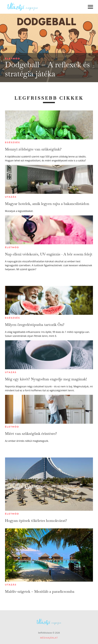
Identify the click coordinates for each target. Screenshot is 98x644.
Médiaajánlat (49, 638)
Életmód (13, 58)
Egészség (13, 142)
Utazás (11, 197)
